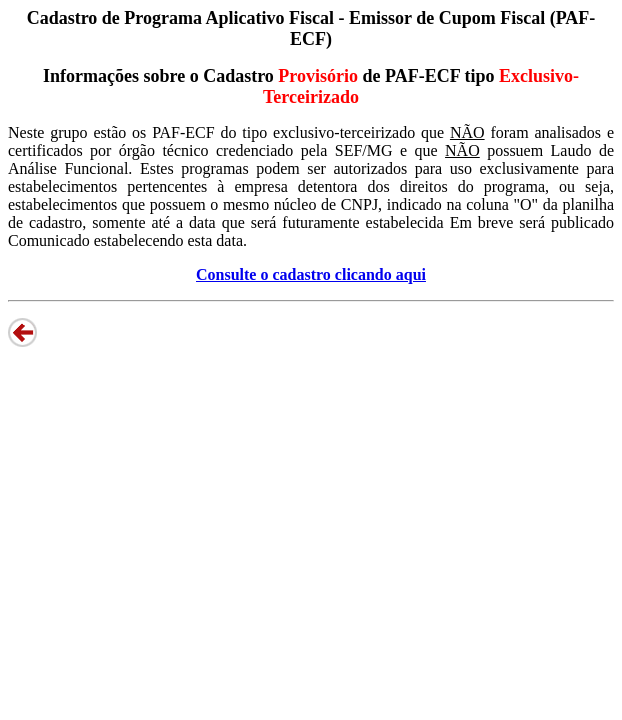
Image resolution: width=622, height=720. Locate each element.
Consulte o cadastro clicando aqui (311, 274)
